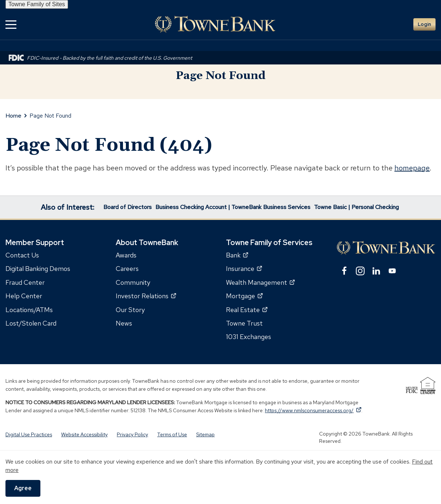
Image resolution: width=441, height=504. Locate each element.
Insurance (244, 269)
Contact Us (22, 255)
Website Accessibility (84, 434)
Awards (126, 255)
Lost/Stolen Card (31, 323)
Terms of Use (172, 434)
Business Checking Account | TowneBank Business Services (233, 207)
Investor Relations (146, 296)
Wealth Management (260, 282)
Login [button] (424, 24)
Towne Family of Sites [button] (37, 4)
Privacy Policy (132, 434)
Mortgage (244, 296)
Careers (127, 269)
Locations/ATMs (29, 310)
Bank (237, 255)
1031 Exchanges (249, 337)
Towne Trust (244, 323)
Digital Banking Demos (38, 269)
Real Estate (247, 310)
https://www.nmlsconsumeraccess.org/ (313, 410)
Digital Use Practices (29, 434)
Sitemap (205, 434)
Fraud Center (25, 282)
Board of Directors (128, 207)
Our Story (130, 310)
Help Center (24, 296)
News (124, 323)
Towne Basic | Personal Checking (356, 207)
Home (13, 116)
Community (133, 282)
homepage (412, 168)
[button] (11, 24)
